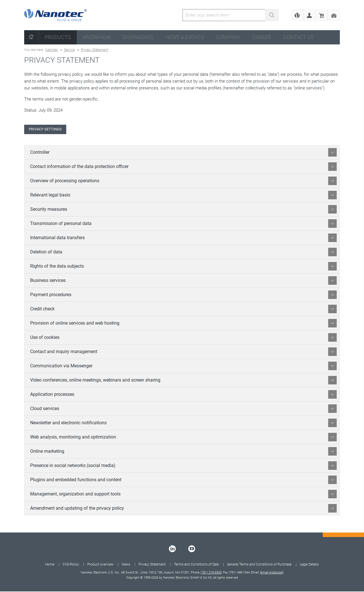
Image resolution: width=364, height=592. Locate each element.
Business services (183, 281)
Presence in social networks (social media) (183, 466)
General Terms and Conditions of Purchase (259, 565)
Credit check (183, 310)
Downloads (138, 37)
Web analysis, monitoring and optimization (183, 438)
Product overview (100, 565)
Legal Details (309, 565)
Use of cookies (183, 338)
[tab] (182, 153)
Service (69, 50)
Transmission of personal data (183, 224)
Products (58, 37)
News (126, 565)
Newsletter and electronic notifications (183, 423)
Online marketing (183, 452)
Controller (183, 153)
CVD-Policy (71, 565)
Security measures (183, 210)
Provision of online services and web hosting (183, 324)
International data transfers (183, 238)
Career (262, 37)
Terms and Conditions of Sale (196, 565)
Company (228, 37)
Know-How (97, 37)
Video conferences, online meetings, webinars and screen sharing (183, 381)
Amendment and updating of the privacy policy (183, 509)
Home (50, 565)
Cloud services (183, 409)
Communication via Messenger (183, 366)
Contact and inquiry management (183, 352)
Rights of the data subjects (183, 267)
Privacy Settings (48, 130)
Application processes (183, 395)
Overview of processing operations (183, 181)
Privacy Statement (94, 50)
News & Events (185, 37)
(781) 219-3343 (211, 573)
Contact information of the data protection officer (183, 167)
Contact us (299, 37)
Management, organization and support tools (183, 495)
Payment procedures (183, 295)
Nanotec (52, 50)
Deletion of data (183, 253)
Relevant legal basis (183, 196)
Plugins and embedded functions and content (183, 480)
